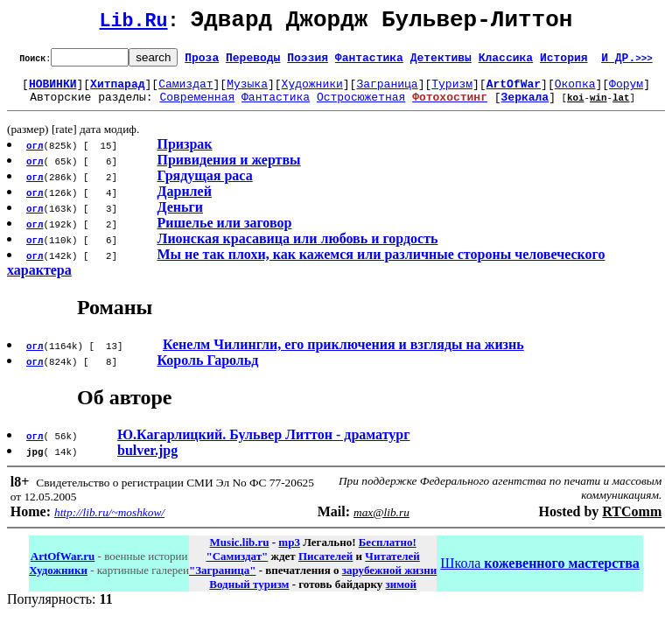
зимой (401, 595)
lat (621, 107)
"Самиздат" (237, 567)
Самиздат (185, 91)
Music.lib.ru (240, 553)
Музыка (247, 91)
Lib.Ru (134, 24)
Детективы (441, 62)
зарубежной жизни (390, 581)
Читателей (392, 567)
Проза (202, 62)
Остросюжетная (361, 107)
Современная (197, 107)
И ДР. (627, 62)
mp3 (289, 553)
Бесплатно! (388, 553)
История (564, 62)
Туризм (452, 91)
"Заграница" (222, 581)
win (598, 107)
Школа (539, 574)
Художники (312, 91)
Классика (506, 62)
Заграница (387, 91)
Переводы (253, 62)
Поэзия (308, 62)
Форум (626, 91)
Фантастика (369, 62)
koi (576, 107)
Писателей (325, 567)
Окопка (575, 91)
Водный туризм (249, 595)
